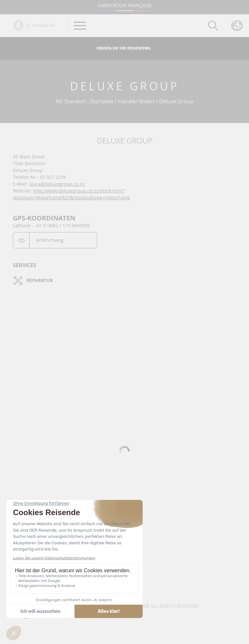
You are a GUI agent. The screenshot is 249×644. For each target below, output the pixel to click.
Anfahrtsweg (50, 240)
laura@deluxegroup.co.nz (57, 184)
